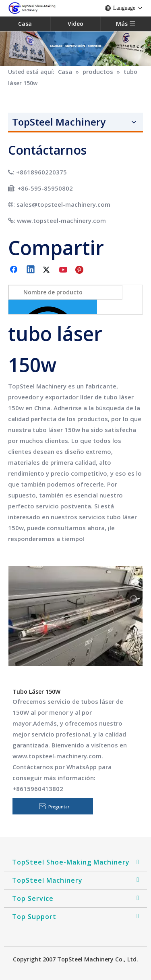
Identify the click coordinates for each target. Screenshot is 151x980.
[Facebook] (14, 270)
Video (75, 24)
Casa (25, 24)
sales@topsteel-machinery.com (63, 204)
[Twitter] (48, 270)
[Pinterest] (81, 270)
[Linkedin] (31, 270)
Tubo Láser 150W (36, 691)
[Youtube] (64, 270)
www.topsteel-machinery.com (61, 220)
